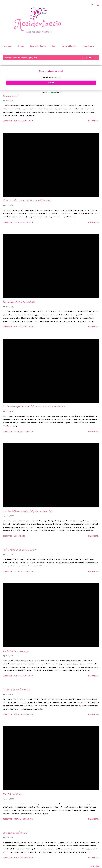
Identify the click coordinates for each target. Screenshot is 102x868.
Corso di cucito (88, 46)
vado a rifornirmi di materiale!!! (20, 550)
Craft (54, 46)
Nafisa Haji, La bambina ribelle (19, 302)
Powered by (51, 93)
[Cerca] (92, 4)
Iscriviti (51, 83)
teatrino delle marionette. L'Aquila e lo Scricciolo (28, 511)
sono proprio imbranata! (15, 833)
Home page (7, 46)
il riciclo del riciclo (12, 794)
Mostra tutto (90, 58)
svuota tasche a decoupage (16, 651)
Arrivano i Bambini (69, 46)
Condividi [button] (7, 121)
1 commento (20, 536)
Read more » (94, 121)
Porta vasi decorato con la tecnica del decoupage (27, 200)
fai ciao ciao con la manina (16, 689)
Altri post (94, 866)
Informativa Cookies (38, 46)
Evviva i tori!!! (10, 96)
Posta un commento (23, 121)
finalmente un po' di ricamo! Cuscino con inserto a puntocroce (34, 406)
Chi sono (21, 46)
